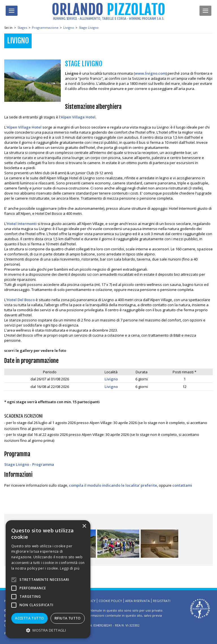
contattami (182, 485)
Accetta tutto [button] (29, 618)
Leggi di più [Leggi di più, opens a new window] (70, 568)
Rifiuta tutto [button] (68, 618)
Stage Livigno (89, 27)
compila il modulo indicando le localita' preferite (113, 485)
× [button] (84, 526)
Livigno (69, 27)
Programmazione (45, 27)
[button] (48, 630)
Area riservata (137, 601)
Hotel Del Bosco (21, 300)
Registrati (162, 601)
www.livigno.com (150, 73)
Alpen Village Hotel (78, 117)
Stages (22, 27)
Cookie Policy (110, 601)
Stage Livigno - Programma (29, 464)
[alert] (48, 579)
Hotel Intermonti (22, 224)
